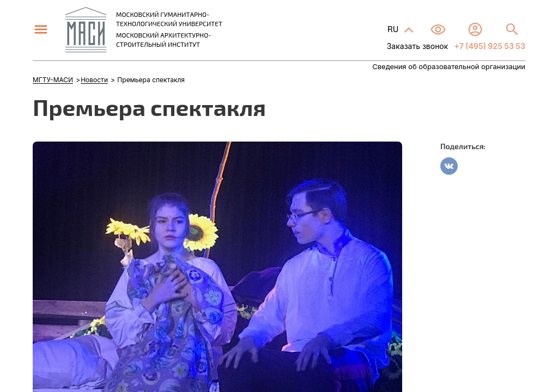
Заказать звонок (418, 46)
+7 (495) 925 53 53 (489, 46)
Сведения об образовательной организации (449, 67)
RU (394, 29)
